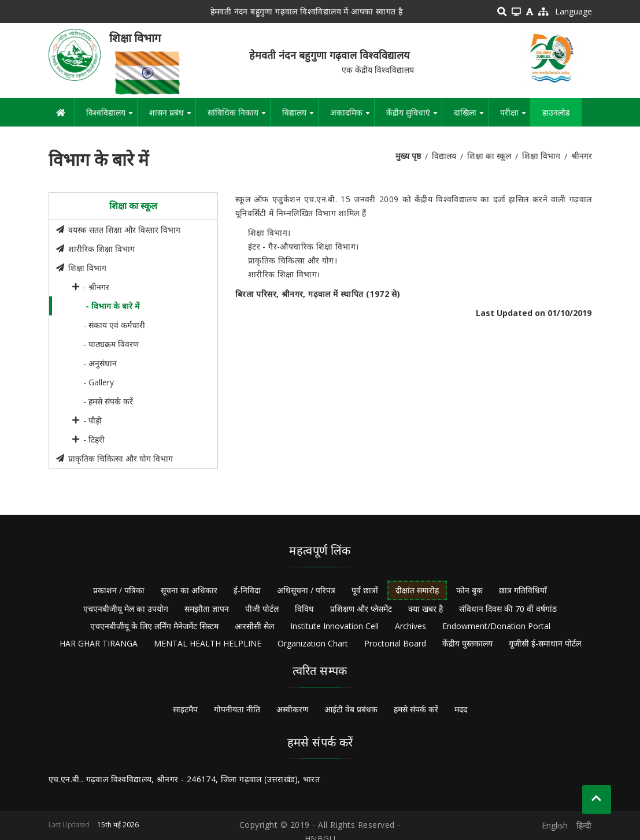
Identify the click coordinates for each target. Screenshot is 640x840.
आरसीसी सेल (254, 626)
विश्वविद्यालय (112, 117)
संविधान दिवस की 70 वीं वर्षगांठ (508, 609)
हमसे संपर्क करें (416, 709)
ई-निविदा (247, 590)
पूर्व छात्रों (365, 590)
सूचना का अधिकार (189, 590)
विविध (304, 609)
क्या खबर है (426, 609)
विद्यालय (300, 117)
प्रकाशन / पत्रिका (119, 590)
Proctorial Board (395, 643)
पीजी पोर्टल (262, 609)
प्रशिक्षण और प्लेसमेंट (361, 609)
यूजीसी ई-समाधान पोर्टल (545, 643)
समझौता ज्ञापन (207, 609)
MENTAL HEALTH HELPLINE (208, 643)
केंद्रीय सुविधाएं (414, 117)
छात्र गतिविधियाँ (523, 590)
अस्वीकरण (292, 709)
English (555, 825)
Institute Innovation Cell (334, 626)
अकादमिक (352, 117)
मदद (461, 709)
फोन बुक (469, 590)
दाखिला (471, 117)
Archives (410, 626)
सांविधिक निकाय (239, 117)
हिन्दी (584, 825)
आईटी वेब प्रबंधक (351, 709)
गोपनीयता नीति (237, 709)
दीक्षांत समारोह (417, 590)
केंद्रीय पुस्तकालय (467, 643)
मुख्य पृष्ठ (408, 156)
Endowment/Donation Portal (496, 626)
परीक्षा (515, 117)
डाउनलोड (556, 112)
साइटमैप (185, 709)
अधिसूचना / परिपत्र (306, 590)
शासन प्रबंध (172, 117)
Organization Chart (313, 643)
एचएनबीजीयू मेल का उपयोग (126, 609)
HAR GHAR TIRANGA (99, 643)
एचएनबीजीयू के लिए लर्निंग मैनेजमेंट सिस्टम (154, 626)
